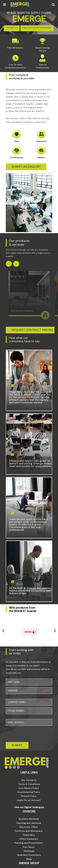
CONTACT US (12, 28)
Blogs (29, 858)
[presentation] (28, 733)
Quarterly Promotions (29, 854)
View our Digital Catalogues (29, 806)
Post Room (29, 846)
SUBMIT (17, 745)
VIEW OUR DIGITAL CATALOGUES (37, 28)
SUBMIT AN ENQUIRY (26, 167)
